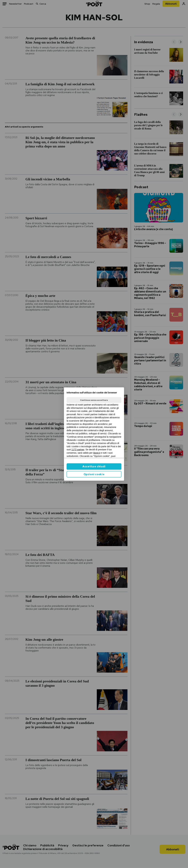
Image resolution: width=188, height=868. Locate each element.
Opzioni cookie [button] (94, 474)
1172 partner (78, 450)
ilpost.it (97, 453)
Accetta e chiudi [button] (94, 466)
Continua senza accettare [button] (94, 400)
